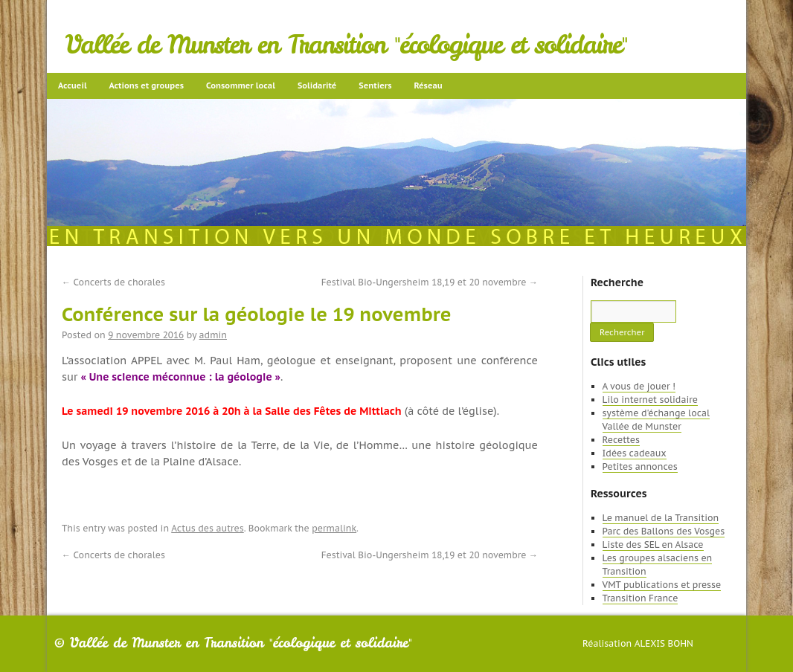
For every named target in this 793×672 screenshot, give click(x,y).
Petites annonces (640, 466)
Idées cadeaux (635, 453)
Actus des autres (208, 528)
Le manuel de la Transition (661, 518)
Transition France (640, 598)
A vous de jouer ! (639, 386)
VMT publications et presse (662, 585)
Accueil (73, 85)
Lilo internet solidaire (650, 400)
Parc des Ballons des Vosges (664, 531)
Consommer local (241, 85)
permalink (334, 528)
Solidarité (317, 85)
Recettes (621, 440)
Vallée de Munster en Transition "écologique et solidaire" (346, 45)
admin (213, 335)
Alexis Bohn (664, 643)
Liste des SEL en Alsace (653, 545)
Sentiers (375, 85)
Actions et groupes (147, 85)
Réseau (428, 85)
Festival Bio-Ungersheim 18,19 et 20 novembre (430, 282)
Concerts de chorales (113, 282)
